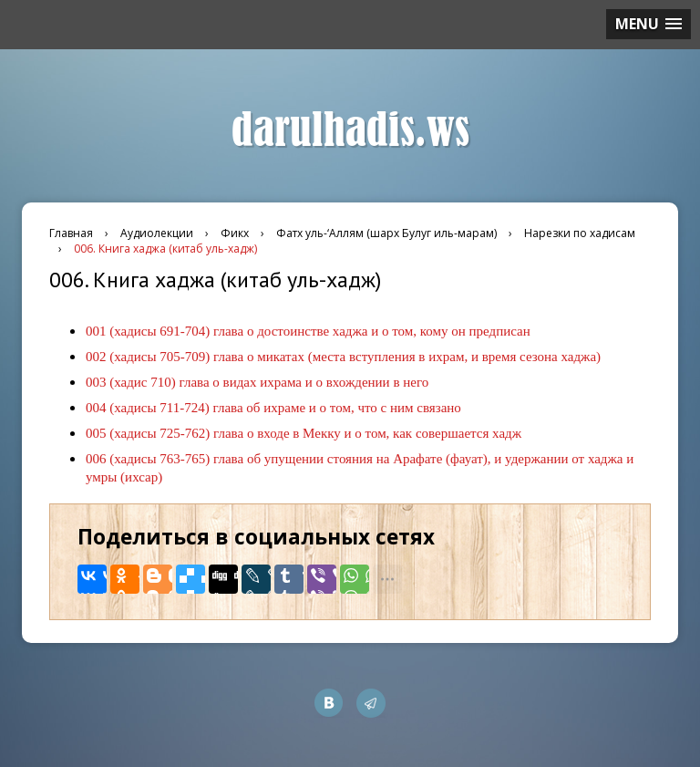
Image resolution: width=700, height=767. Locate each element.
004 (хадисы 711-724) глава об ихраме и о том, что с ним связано (273, 408)
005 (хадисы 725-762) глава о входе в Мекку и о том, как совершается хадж (304, 433)
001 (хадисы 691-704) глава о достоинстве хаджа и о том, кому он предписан (308, 331)
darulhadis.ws (350, 130)
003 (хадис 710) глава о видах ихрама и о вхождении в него (257, 382)
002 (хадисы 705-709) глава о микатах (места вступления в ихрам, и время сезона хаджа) (343, 357)
